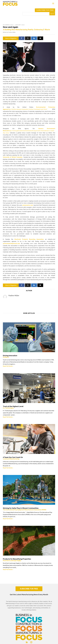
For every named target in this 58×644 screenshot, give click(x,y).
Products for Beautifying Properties (29, 560)
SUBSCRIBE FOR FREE (29, 589)
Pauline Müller (12, 32)
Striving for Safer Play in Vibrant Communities (29, 509)
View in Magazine (11, 38)
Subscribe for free (45, 10)
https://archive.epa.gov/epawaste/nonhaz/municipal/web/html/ (28, 109)
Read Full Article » (8, 366)
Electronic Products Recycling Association (29, 239)
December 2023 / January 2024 (14, 25)
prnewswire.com (28, 205)
